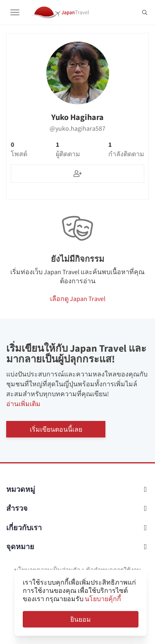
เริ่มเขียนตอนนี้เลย (56, 429)
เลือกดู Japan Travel (78, 298)
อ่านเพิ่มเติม (23, 404)
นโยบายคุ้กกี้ (103, 599)
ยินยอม (81, 619)
